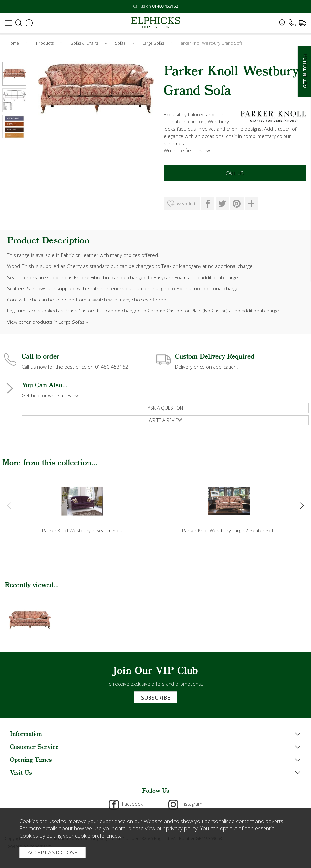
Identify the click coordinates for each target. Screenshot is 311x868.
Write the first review (187, 150)
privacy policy (182, 828)
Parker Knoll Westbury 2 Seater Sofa (82, 530)
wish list (186, 203)
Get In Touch (305, 71)
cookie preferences (98, 836)
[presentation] (9, 505)
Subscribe (155, 697)
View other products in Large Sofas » (47, 322)
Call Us (235, 173)
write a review (165, 420)
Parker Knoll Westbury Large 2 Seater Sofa (229, 530)
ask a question (165, 408)
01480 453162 (165, 6)
